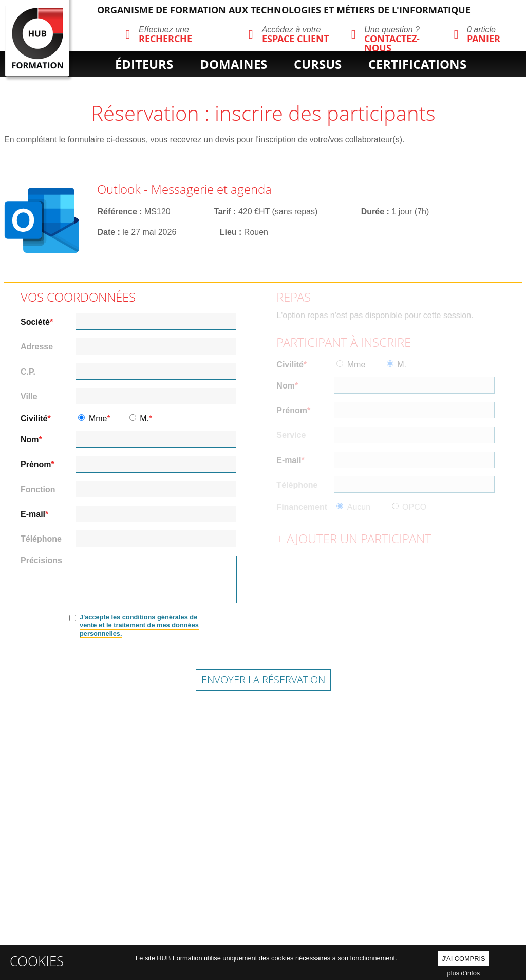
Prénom (36, 465)
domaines (233, 64)
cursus (318, 64)
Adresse (37, 347)
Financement (302, 507)
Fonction (38, 490)
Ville (29, 397)
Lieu (228, 232)
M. (144, 419)
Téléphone (41, 539)
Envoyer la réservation (263, 680)
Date (106, 232)
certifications (417, 64)
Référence (117, 211)
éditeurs (144, 64)
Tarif (222, 211)
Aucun (359, 507)
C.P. (28, 372)
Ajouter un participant (359, 538)
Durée (373, 211)
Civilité (34, 419)
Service (291, 435)
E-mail (33, 514)
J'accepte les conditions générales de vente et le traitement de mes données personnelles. (139, 625)
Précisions (41, 560)
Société (35, 322)
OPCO (414, 507)
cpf (302, 82)
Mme (98, 419)
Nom (30, 440)
